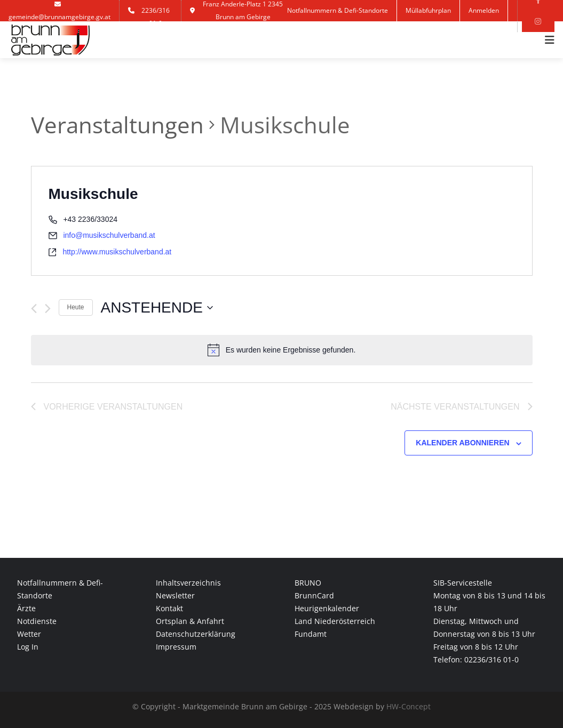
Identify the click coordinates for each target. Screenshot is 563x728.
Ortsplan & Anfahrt (190, 621)
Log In (28, 647)
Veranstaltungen (117, 125)
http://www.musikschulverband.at (117, 252)
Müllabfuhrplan (428, 10)
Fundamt (311, 634)
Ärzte (26, 608)
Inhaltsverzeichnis (188, 583)
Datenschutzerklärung (196, 634)
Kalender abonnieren (462, 443)
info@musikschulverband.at (109, 235)
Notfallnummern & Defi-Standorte (338, 10)
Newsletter (175, 595)
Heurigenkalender (327, 608)
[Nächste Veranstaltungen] (48, 309)
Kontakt (337, 32)
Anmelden (484, 10)
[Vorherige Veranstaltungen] (34, 309)
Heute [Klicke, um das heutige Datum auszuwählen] (76, 307)
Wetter (29, 634)
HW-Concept (409, 706)
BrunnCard (314, 595)
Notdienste (37, 621)
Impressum (176, 647)
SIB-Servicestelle (463, 583)
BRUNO (308, 583)
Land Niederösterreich (335, 621)
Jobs (302, 32)
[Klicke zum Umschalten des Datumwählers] (157, 308)
